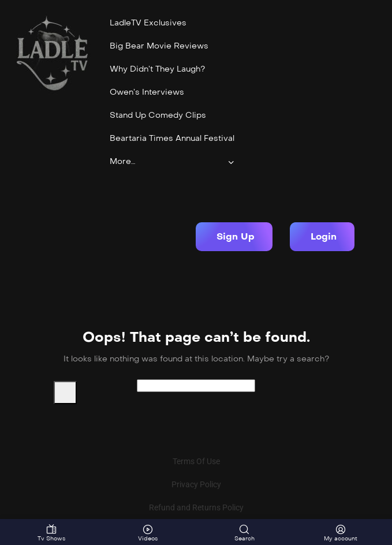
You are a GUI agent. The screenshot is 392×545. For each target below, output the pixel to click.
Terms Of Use (196, 461)
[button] (234, 237)
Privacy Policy (196, 484)
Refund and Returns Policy (196, 507)
